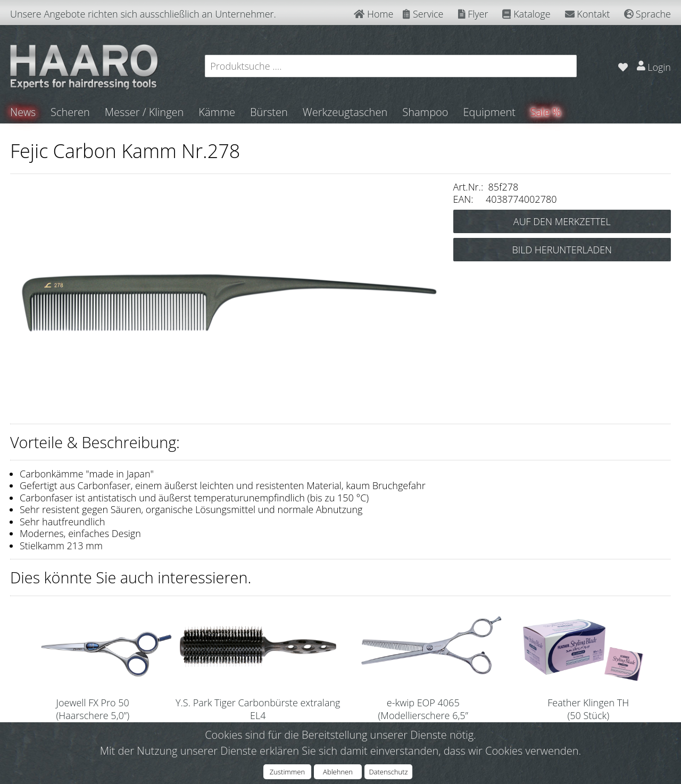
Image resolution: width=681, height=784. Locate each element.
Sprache (647, 14)
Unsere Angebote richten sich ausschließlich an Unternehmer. (143, 14)
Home (373, 14)
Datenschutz (388, 772)
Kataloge (526, 14)
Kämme (217, 112)
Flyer (473, 14)
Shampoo (426, 112)
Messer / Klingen (145, 112)
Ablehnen (338, 772)
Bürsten (269, 112)
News (23, 112)
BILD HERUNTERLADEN (562, 250)
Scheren (71, 112)
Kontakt (588, 14)
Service (423, 14)
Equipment (490, 112)
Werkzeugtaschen (346, 112)
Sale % (546, 112)
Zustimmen (287, 772)
